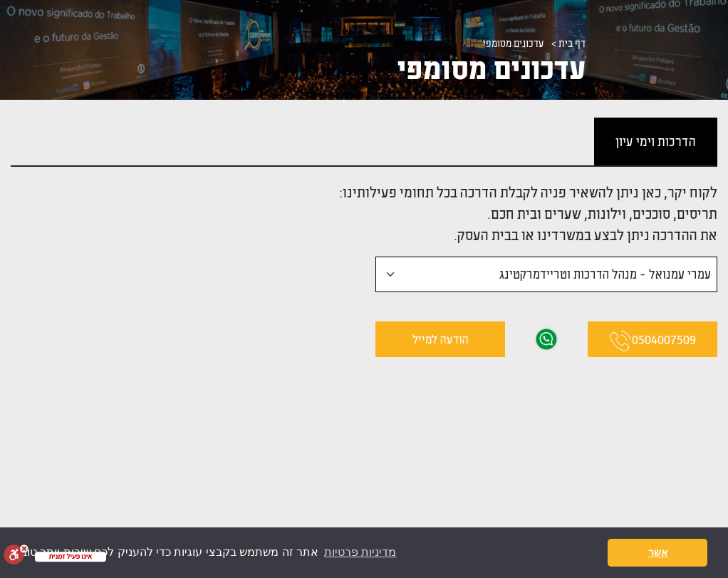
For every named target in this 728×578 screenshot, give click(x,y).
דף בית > (568, 43)
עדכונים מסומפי (514, 43)
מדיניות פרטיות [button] (360, 552)
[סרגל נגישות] (16, 554)
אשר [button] (658, 552)
